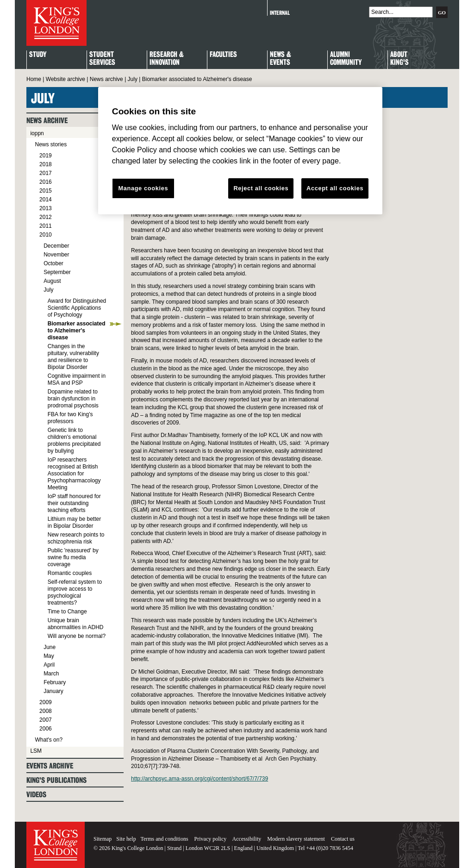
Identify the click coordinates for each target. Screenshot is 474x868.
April (49, 665)
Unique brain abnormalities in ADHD (76, 624)
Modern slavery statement (296, 839)
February (55, 682)
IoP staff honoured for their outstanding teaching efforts (74, 503)
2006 (46, 729)
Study (38, 55)
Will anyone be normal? (77, 636)
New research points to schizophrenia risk (76, 538)
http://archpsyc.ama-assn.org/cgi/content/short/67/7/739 (200, 779)
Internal (280, 13)
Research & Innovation (167, 59)
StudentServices (102, 59)
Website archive (65, 79)
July (133, 79)
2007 (46, 720)
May (49, 656)
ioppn (37, 133)
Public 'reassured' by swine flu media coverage (73, 557)
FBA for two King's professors (70, 418)
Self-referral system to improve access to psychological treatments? (75, 592)
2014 (46, 200)
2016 (46, 182)
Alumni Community (346, 59)
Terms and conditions (164, 839)
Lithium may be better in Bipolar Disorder (74, 522)
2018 (46, 164)
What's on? (49, 740)
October (53, 263)
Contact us (343, 839)
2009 (46, 702)
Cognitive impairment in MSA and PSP (77, 379)
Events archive (50, 766)
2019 (46, 156)
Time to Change (67, 612)
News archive (106, 79)
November (56, 255)
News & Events (281, 59)
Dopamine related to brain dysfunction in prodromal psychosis (73, 399)
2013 (46, 208)
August (52, 281)
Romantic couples (70, 573)
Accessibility (247, 839)
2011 (46, 226)
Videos (36, 795)
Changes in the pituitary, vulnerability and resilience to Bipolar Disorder (73, 357)
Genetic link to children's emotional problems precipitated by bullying (74, 440)
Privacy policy (211, 839)
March (51, 674)
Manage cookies (143, 188)
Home (34, 79)
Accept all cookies (335, 188)
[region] (240, 151)
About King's (399, 59)
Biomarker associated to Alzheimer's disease (77, 331)
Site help (126, 839)
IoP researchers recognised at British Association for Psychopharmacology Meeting (74, 474)
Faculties (223, 55)
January (53, 691)
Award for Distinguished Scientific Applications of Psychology (77, 308)
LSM (36, 751)
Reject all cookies (261, 188)
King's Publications (56, 780)
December (56, 246)
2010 (46, 235)
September (57, 272)
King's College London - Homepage (56, 23)
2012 (46, 217)
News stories (51, 144)
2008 (46, 711)
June (50, 647)
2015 (46, 191)
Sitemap (103, 839)
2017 (46, 173)
